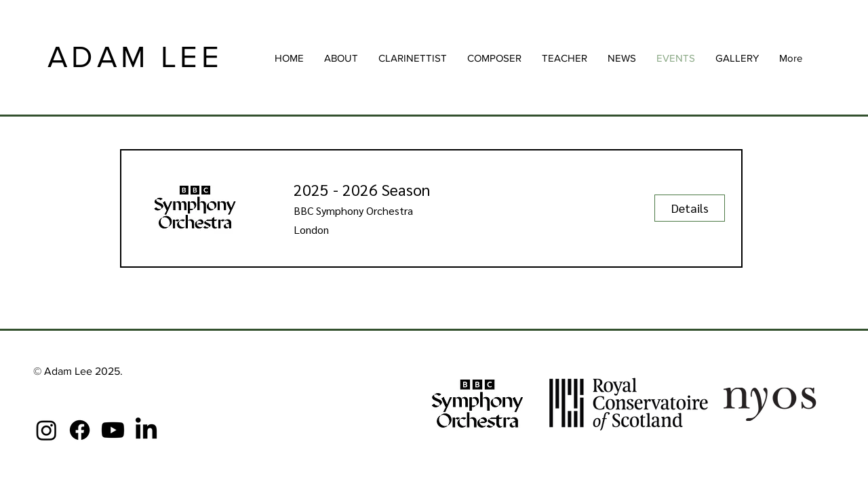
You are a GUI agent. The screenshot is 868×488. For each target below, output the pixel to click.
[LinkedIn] (146, 430)
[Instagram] (46, 430)
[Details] (690, 208)
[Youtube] (113, 430)
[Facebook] (80, 430)
